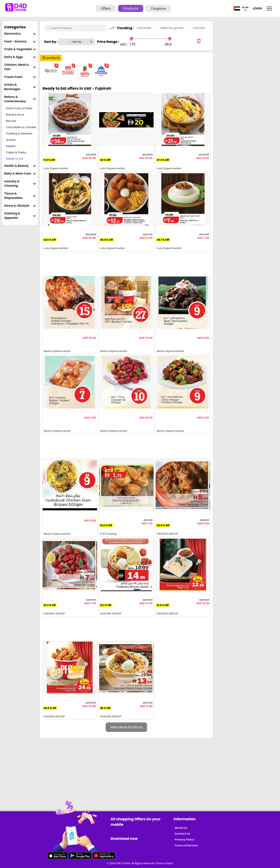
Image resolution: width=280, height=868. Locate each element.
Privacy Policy (185, 840)
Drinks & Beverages (20, 87)
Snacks (11, 140)
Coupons (158, 9)
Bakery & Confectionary (20, 99)
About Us (181, 828)
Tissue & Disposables (20, 196)
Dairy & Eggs (20, 57)
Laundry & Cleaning (20, 184)
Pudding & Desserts (19, 133)
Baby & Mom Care (20, 174)
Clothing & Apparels (20, 216)
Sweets (11, 146)
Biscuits (11, 121)
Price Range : (108, 42)
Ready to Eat (14, 159)
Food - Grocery (20, 41)
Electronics (20, 34)
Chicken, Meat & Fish (20, 67)
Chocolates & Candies (21, 127)
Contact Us (182, 834)
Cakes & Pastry (16, 152)
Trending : (124, 28)
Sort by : (51, 42)
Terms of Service (186, 845)
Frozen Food (20, 77)
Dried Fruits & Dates (19, 108)
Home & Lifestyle (20, 206)
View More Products (126, 727)
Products (131, 9)
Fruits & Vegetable (20, 49)
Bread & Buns (15, 115)
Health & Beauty (20, 166)
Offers (106, 9)
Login (257, 8)
